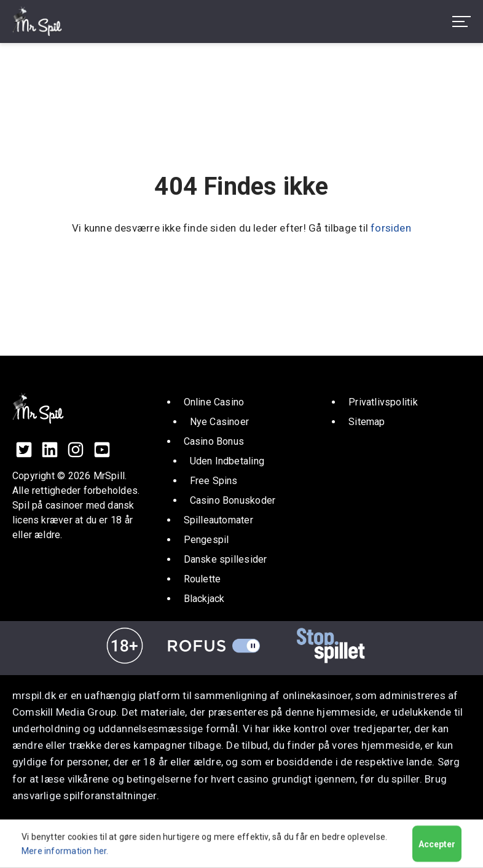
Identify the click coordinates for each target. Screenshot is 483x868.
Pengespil (206, 540)
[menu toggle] (461, 22)
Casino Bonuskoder (233, 500)
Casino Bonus (214, 441)
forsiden (391, 228)
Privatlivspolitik (383, 402)
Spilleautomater (218, 520)
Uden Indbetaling (227, 461)
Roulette (202, 579)
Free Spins (214, 481)
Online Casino (214, 402)
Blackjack (204, 599)
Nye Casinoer (220, 422)
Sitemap (367, 422)
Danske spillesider (226, 559)
